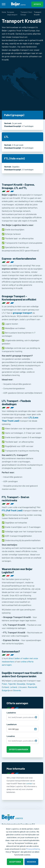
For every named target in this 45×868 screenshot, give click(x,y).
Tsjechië (12, 684)
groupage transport (22, 313)
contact (30, 783)
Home (4, 12)
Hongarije (31, 684)
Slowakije (21, 684)
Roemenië (32, 687)
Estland (5, 687)
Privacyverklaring (33, 849)
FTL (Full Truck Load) (12, 510)
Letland (13, 687)
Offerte (37, 4)
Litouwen (22, 687)
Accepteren (15, 862)
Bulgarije (6, 690)
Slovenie (17, 690)
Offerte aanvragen (18, 749)
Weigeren (31, 862)
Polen (4, 684)
